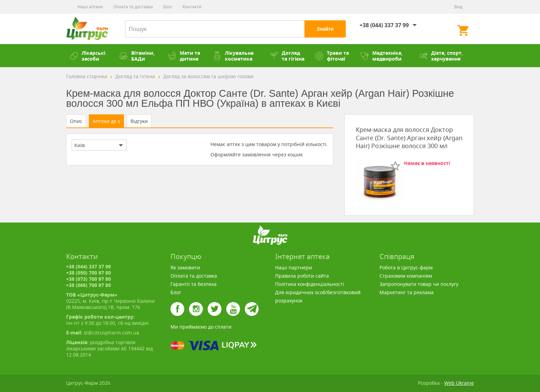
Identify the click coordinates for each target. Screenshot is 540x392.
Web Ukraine (459, 383)
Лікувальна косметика (233, 56)
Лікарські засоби (87, 56)
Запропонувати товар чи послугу (419, 284)
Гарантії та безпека (194, 284)
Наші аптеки (90, 7)
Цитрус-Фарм (87, 29)
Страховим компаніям (406, 276)
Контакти (192, 7)
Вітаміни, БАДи (137, 56)
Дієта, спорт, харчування (441, 56)
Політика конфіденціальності (310, 284)
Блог (168, 7)
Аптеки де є (106, 121)
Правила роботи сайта (302, 276)
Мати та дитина (184, 56)
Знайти (325, 29)
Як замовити (185, 267)
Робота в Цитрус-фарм (406, 267)
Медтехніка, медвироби (381, 56)
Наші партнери (294, 267)
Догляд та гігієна (287, 56)
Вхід (458, 7)
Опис (76, 121)
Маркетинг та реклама (407, 292)
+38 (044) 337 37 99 (384, 25)
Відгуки (139, 121)
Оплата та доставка (133, 7)
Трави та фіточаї (332, 56)
